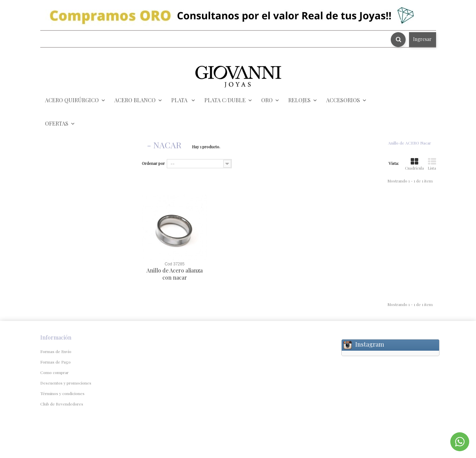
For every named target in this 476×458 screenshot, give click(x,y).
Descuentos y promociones (66, 383)
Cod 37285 (175, 264)
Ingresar (422, 39)
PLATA (180, 100)
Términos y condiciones (62, 393)
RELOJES (299, 100)
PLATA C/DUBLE (225, 100)
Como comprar (54, 372)
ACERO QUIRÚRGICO (72, 100)
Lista (432, 164)
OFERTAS (57, 123)
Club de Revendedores (62, 404)
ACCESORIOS (343, 100)
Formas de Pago (55, 362)
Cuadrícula (414, 164)
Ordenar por (153, 163)
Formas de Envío (56, 351)
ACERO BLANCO (135, 100)
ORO (267, 100)
